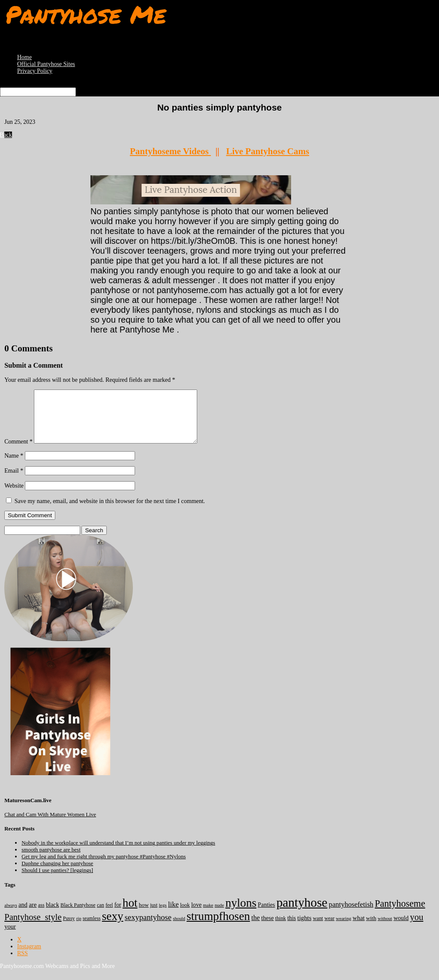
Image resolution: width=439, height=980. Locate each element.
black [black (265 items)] (53, 915)
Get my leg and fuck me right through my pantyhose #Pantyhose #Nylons (104, 867)
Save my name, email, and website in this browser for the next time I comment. (110, 511)
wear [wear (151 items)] (330, 929)
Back (8, 135)
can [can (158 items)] (101, 915)
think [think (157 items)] (281, 929)
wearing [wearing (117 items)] (343, 929)
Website (14, 496)
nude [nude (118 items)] (219, 915)
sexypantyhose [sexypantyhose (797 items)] (148, 928)
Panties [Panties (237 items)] (266, 915)
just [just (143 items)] (154, 915)
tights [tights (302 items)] (305, 928)
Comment (18, 452)
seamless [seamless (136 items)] (92, 929)
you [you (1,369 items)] (416, 927)
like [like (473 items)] (173, 915)
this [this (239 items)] (292, 928)
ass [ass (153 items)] (41, 915)
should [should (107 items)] (179, 929)
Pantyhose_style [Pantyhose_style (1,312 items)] (33, 927)
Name (14, 466)
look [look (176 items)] (185, 915)
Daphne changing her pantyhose (57, 874)
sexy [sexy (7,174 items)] (113, 926)
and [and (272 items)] (23, 915)
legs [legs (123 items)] (162, 915)
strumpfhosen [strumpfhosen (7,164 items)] (218, 926)
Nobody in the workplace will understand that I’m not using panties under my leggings (118, 853)
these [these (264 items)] (267, 928)
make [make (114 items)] (208, 915)
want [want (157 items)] (318, 929)
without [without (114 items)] (385, 929)
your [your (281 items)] (10, 937)
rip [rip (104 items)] (79, 929)
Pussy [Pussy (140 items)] (69, 929)
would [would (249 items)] (401, 928)
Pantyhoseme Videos (170, 151)
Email (14, 481)
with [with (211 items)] (371, 928)
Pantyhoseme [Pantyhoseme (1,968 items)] (400, 914)
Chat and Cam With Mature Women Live (50, 825)
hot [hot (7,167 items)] (130, 913)
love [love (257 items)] (196, 915)
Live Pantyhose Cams (268, 151)
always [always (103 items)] (11, 916)
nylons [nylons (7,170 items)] (241, 913)
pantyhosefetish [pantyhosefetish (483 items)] (351, 915)
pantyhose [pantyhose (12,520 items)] (302, 913)
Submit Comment (30, 526)
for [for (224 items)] (118, 915)
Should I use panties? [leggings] (57, 880)
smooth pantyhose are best (51, 860)
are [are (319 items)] (33, 915)
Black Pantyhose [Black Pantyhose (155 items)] (78, 915)
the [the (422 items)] (256, 928)
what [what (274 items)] (359, 928)
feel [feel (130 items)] (109, 916)
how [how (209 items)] (144, 915)
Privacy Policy (35, 71)
